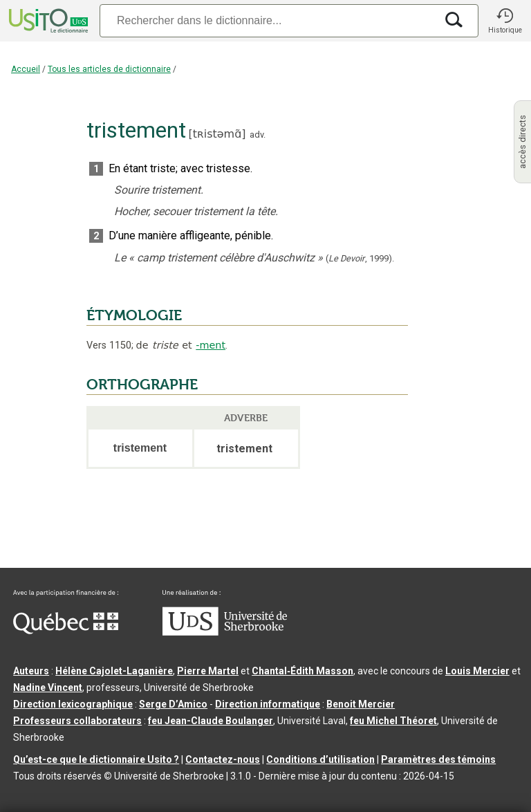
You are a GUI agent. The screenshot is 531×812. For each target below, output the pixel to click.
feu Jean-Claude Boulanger (211, 721)
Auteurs (31, 671)
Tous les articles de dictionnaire (109, 69)
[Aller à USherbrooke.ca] (225, 632)
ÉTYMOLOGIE (134, 315)
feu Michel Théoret (393, 721)
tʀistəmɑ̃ (217, 134)
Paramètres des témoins (438, 759)
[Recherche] (268, 20)
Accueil (26, 69)
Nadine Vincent (48, 688)
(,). (360, 258)
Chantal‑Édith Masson (302, 671)
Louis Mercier (477, 671)
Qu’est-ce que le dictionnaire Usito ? (96, 759)
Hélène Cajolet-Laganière (114, 671)
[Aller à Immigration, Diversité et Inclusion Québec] (66, 631)
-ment (211, 345)
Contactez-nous (223, 759)
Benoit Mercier (361, 704)
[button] (505, 21)
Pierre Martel (208, 671)
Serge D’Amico (173, 704)
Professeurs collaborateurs (77, 721)
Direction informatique (268, 704)
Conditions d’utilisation (320, 759)
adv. (258, 135)
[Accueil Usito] (47, 21)
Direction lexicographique (73, 704)
